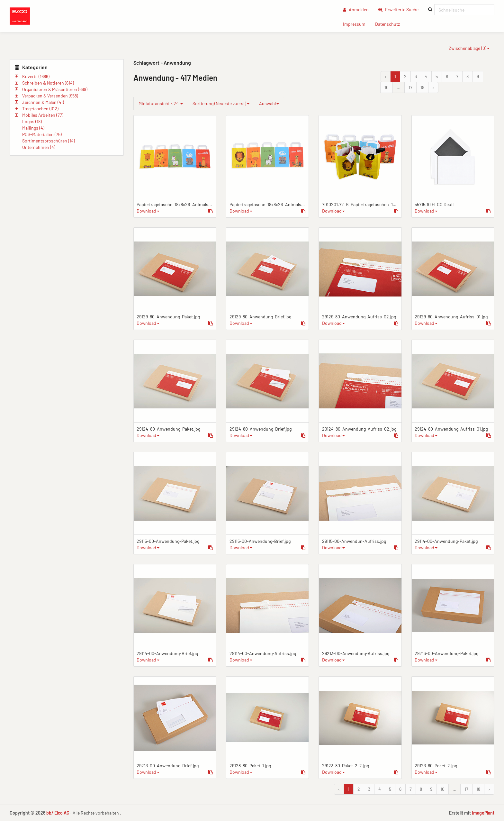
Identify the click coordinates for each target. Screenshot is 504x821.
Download (148, 211)
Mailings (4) (33, 128)
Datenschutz (390, 24)
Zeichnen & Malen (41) (43, 102)
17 (410, 87)
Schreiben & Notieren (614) (48, 83)
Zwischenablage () (469, 48)
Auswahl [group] (269, 103)
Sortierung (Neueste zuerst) (221, 103)
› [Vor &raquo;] (433, 87)
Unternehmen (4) (39, 147)
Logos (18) (32, 121)
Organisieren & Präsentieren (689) (55, 89)
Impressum (357, 24)
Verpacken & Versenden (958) (50, 96)
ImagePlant (483, 813)
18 (422, 87)
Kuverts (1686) (36, 76)
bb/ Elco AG (58, 813)
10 (387, 87)
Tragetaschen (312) (40, 109)
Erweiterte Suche (401, 9)
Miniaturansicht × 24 (161, 103)
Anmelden (356, 9)
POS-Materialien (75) (42, 134)
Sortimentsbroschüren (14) (49, 141)
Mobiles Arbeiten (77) (43, 115)
